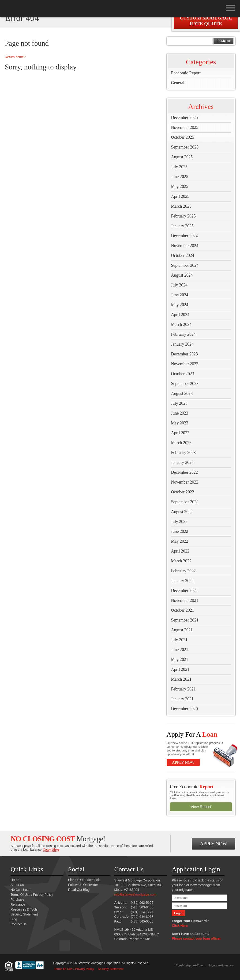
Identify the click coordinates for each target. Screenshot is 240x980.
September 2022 (185, 502)
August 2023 (182, 393)
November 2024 (185, 246)
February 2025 (183, 216)
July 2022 (179, 522)
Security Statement (24, 914)
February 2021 (183, 689)
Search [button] (223, 41)
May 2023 (180, 423)
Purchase (17, 900)
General (178, 83)
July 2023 (179, 403)
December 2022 (184, 472)
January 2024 (182, 344)
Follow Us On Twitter (83, 885)
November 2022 (185, 482)
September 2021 (185, 620)
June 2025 (180, 177)
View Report (201, 807)
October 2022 (183, 492)
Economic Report (186, 73)
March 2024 (181, 324)
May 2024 (180, 305)
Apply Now (183, 762)
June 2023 (180, 413)
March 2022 (181, 561)
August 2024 (182, 275)
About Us (17, 885)
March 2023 (181, 443)
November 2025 (185, 127)
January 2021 (182, 699)
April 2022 (180, 551)
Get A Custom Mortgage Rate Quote (206, 18)
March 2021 (181, 679)
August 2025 (182, 157)
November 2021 (185, 600)
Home (15, 880)
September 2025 (185, 147)
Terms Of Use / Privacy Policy (32, 895)
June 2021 (180, 650)
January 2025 (182, 226)
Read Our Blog (79, 890)
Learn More (51, 850)
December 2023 (184, 354)
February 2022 (183, 571)
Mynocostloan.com (222, 965)
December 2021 (184, 591)
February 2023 (183, 453)
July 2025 (179, 167)
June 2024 (180, 295)
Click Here (180, 926)
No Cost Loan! (21, 890)
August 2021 (182, 630)
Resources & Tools (24, 909)
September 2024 (185, 265)
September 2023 (185, 384)
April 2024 (180, 315)
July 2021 (179, 640)
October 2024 (183, 255)
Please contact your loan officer (196, 938)
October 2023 (183, 374)
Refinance (18, 904)
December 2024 (184, 236)
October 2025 (183, 137)
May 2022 (180, 541)
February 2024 (183, 334)
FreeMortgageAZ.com (191, 965)
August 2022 (182, 512)
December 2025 (184, 118)
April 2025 (180, 196)
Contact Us (19, 924)
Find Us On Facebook (84, 880)
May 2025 (180, 187)
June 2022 (180, 531)
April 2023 (180, 433)
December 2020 (184, 709)
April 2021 (180, 669)
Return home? (15, 57)
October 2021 (183, 610)
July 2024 (179, 285)
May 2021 (180, 660)
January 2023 (182, 462)
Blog (14, 919)
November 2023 (185, 364)
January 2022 (182, 581)
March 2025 (181, 206)
